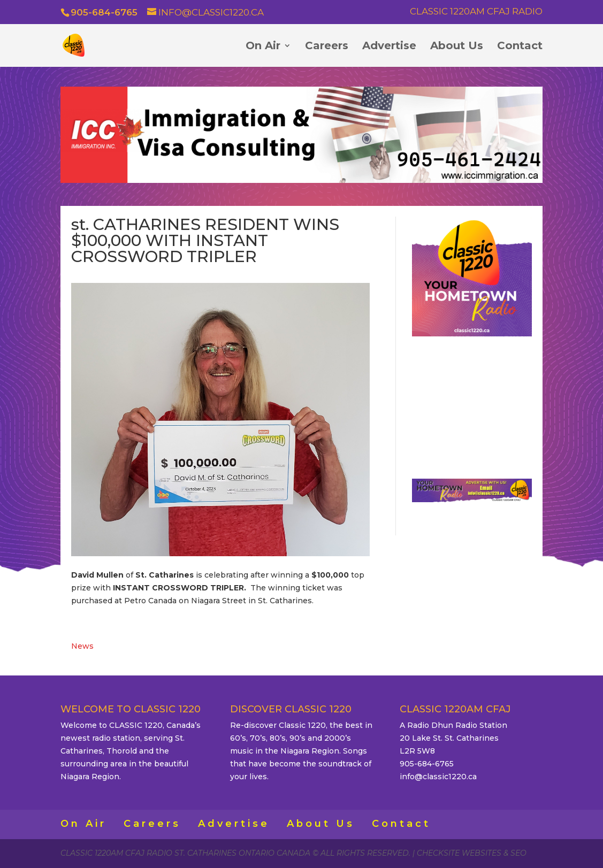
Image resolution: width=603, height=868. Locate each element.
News (82, 646)
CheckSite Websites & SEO (472, 853)
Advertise (389, 47)
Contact (520, 47)
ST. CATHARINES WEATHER (472, 403)
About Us (457, 47)
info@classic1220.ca (438, 777)
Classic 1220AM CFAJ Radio (476, 12)
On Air (263, 47)
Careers (327, 47)
